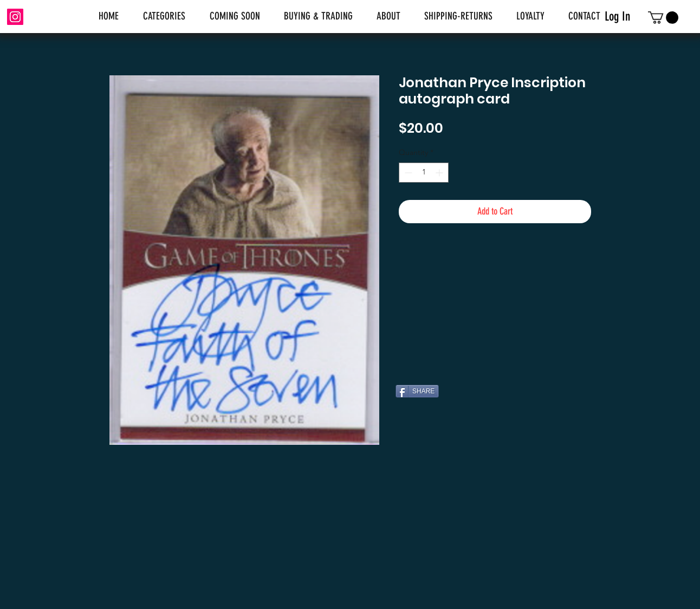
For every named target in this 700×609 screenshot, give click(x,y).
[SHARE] (417, 391)
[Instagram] (15, 17)
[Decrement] (407, 173)
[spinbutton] (424, 173)
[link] (663, 18)
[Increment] (440, 173)
